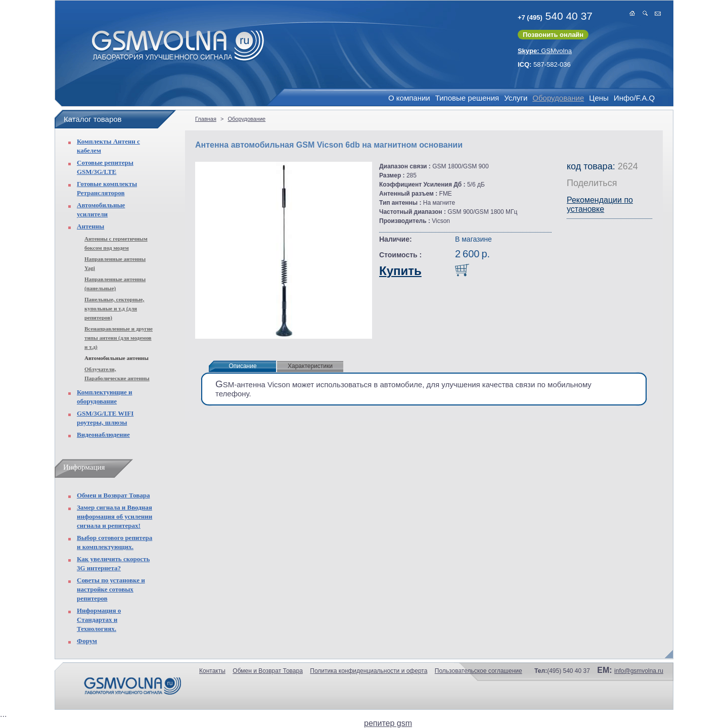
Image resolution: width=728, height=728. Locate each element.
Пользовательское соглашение (479, 671)
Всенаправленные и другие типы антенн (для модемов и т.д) (119, 338)
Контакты (212, 671)
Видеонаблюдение (103, 435)
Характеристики (310, 366)
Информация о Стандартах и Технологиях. (99, 620)
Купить (400, 271)
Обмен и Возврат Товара (113, 495)
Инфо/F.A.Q (634, 98)
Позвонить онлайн (553, 35)
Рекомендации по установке (600, 204)
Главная (206, 119)
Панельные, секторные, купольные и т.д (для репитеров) (114, 308)
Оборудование (558, 98)
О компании (409, 98)
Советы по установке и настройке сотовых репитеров (111, 589)
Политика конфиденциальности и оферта (369, 671)
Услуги (516, 98)
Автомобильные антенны (117, 358)
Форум (87, 641)
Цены (599, 98)
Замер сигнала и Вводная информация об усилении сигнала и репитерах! (115, 516)
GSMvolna (545, 51)
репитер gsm (388, 723)
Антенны (90, 226)
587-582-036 (544, 64)
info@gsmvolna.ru (639, 671)
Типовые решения (467, 98)
